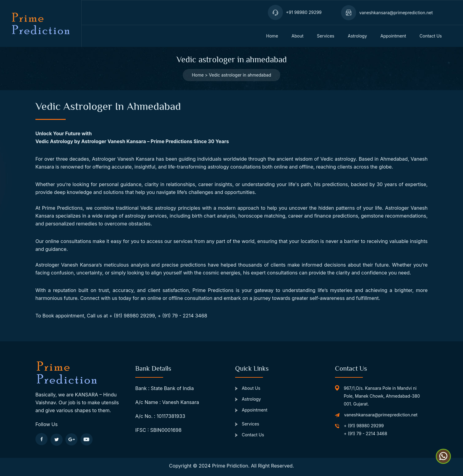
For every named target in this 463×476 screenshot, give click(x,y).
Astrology (357, 36)
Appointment (251, 410)
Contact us (431, 36)
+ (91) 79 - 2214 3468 (365, 433)
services (325, 36)
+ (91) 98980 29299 (364, 426)
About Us (248, 388)
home (272, 36)
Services (247, 424)
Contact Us (250, 435)
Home (198, 75)
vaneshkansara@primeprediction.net (381, 415)
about (297, 36)
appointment (393, 36)
